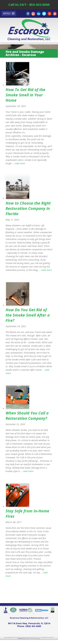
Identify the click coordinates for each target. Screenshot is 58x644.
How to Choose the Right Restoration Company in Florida (28, 208)
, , (29, 623)
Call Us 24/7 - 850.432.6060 (29, 5)
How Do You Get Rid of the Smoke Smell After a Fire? (28, 315)
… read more (18, 163)
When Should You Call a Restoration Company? (27, 416)
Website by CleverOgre (33, 638)
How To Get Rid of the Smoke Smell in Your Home (25, 95)
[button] (9, 13)
